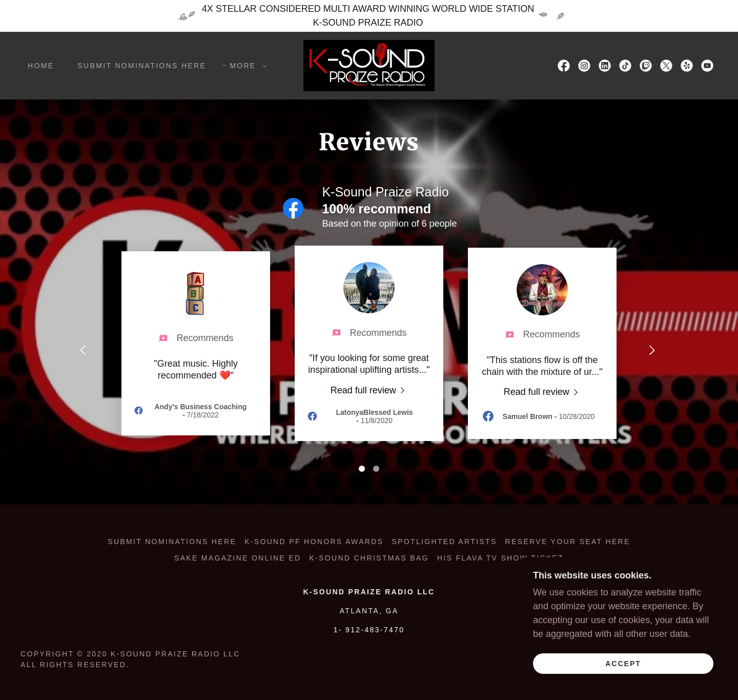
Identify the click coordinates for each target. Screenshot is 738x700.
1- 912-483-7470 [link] (369, 630)
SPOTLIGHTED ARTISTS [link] (444, 542)
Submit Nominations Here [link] (142, 66)
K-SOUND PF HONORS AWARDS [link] (314, 542)
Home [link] (41, 66)
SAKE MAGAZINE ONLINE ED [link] (238, 558)
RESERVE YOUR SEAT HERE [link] (568, 542)
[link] (369, 65)
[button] (245, 66)
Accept (623, 663)
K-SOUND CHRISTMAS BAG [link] (369, 558)
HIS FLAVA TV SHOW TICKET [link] (500, 558)
